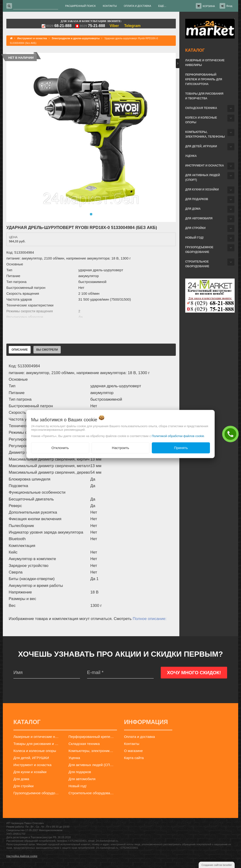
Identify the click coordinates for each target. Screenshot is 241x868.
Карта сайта (134, 758)
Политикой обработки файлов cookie (178, 436)
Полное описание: (150, 619)
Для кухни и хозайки (202, 190)
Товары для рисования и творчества (204, 96)
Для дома (193, 209)
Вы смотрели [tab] (47, 350)
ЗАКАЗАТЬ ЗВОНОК (232, 434)
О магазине (133, 751)
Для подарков (197, 199)
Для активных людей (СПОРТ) (203, 178)
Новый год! (195, 238)
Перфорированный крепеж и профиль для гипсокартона (204, 79)
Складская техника (201, 108)
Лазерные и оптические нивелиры (205, 63)
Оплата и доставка (139, 737)
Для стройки (195, 228)
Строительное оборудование (197, 264)
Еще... (162, 6)
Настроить (120, 448)
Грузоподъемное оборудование (199, 250)
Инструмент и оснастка (205, 166)
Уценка (191, 156)
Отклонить (60, 448)
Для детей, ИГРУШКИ (201, 146)
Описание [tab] (20, 350)
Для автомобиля (199, 218)
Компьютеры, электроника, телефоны (205, 134)
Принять (181, 448)
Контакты (132, 744)
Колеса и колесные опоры (201, 120)
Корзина (209, 6)
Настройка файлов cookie (22, 856)
